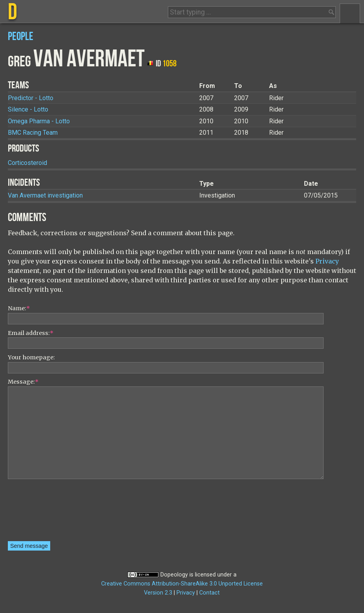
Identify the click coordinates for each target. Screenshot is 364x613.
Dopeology (174, 575)
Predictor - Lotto (31, 98)
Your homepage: (31, 357)
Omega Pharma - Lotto (39, 121)
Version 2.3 (158, 593)
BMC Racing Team (33, 133)
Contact (209, 593)
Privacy (327, 261)
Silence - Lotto (28, 109)
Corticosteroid (27, 163)
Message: (23, 382)
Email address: (31, 333)
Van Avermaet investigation (45, 195)
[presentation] (40, 513)
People (21, 37)
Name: (19, 308)
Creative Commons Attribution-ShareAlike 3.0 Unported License (182, 584)
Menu (350, 13)
